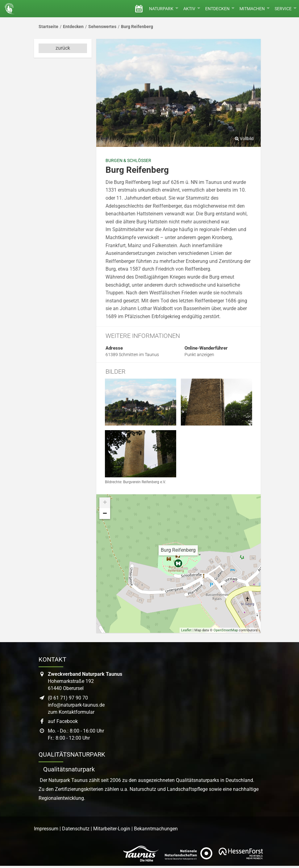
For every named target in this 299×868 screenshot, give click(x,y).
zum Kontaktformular (71, 712)
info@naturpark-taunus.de (76, 705)
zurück (63, 48)
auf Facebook (63, 721)
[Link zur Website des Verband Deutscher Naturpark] (189, 853)
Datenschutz (76, 829)
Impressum (46, 829)
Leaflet (186, 630)
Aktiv (192, 9)
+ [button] (105, 503)
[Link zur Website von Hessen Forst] (241, 853)
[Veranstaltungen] (139, 9)
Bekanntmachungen (156, 829)
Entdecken (220, 9)
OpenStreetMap (226, 630)
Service (286, 9)
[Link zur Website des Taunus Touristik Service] (141, 853)
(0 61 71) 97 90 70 (68, 698)
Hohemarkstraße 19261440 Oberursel (85, 681)
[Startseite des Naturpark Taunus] (8, 9)
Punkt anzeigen (199, 355)
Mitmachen (255, 9)
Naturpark (164, 9)
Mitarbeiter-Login (112, 829)
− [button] (105, 514)
